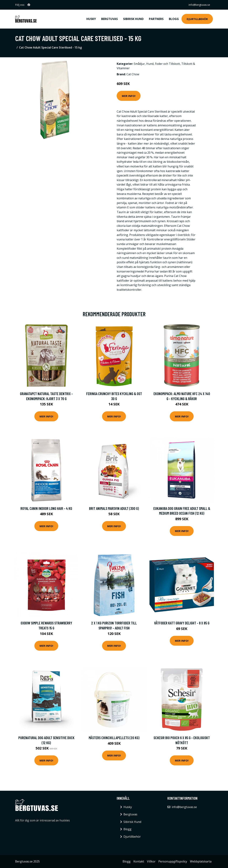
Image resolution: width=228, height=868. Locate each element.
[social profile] (29, 5)
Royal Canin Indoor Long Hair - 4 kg (46, 508)
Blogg (174, 19)
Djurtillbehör (197, 19)
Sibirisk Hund (133, 19)
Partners (156, 19)
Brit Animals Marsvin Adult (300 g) (114, 508)
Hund (150, 64)
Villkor (151, 861)
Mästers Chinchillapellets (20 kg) (114, 738)
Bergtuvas (109, 19)
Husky (91, 19)
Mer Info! (129, 96)
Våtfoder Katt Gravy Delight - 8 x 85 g (182, 623)
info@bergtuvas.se (199, 5)
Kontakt (139, 861)
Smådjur (139, 64)
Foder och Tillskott (167, 64)
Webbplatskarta (201, 861)
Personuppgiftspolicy (173, 861)
